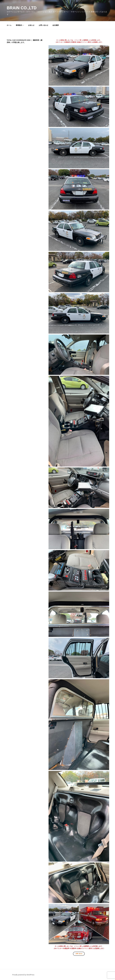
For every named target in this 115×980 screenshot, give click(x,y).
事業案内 (20, 25)
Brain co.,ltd (22, 8)
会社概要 (56, 25)
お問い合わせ (43, 25)
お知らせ (31, 25)
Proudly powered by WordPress (23, 975)
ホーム (9, 25)
